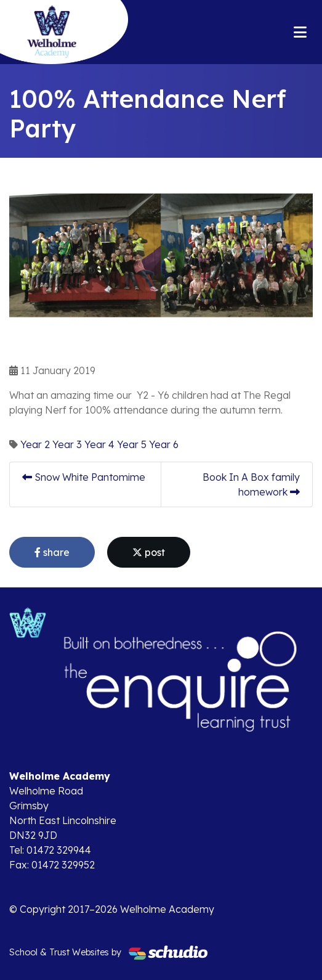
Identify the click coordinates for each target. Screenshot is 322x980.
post (149, 552)
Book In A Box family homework (251, 484)
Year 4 (99, 444)
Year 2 (35, 444)
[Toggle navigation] (300, 32)
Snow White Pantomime (84, 477)
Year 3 (67, 444)
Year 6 (164, 444)
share (52, 552)
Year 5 (132, 444)
